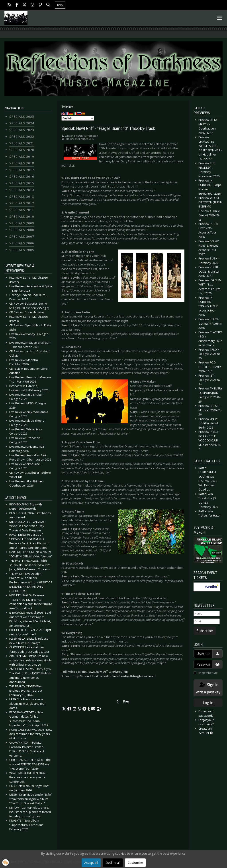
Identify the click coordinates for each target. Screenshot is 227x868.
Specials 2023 (22, 130)
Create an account (205, 731)
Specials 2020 (22, 150)
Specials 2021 (22, 143)
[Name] (207, 614)
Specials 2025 (22, 117)
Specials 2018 (22, 163)
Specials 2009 (22, 223)
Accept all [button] (91, 863)
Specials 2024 (22, 123)
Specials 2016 (22, 177)
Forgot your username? (206, 722)
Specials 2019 (22, 157)
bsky (60, 5)
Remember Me (208, 673)
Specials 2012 (22, 203)
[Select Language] (78, 118)
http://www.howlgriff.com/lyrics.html (104, 672)
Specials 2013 (22, 197)
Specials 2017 (22, 170)
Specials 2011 (22, 210)
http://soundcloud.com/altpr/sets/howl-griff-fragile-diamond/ (115, 676)
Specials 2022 (22, 137)
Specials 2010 (22, 217)
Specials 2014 (22, 190)
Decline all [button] (113, 863)
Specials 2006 (22, 243)
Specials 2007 (22, 236)
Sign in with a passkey (208, 688)
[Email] (207, 621)
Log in (208, 703)
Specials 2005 (22, 250)
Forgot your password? (206, 713)
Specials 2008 (22, 230)
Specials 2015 (22, 183)
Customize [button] (135, 863)
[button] (64, 709)
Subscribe (205, 631)
